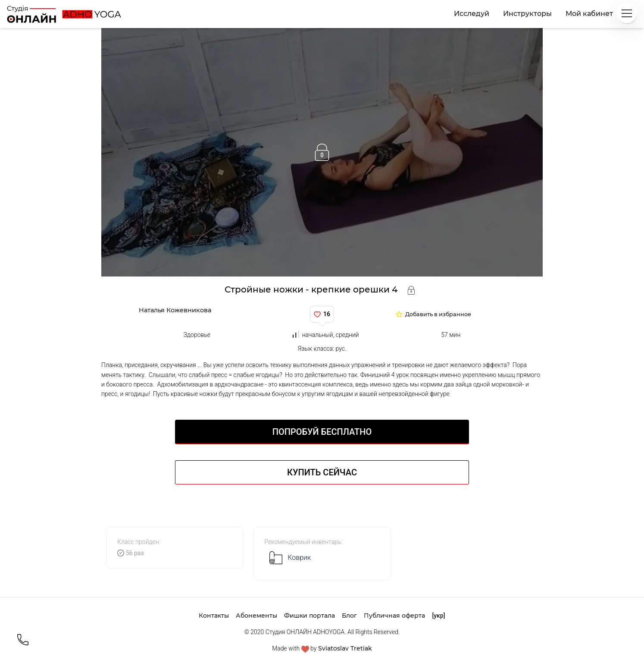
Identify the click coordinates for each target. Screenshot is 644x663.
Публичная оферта (394, 616)
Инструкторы (527, 14)
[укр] (438, 616)
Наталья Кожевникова (175, 310)
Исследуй (472, 14)
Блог (349, 616)
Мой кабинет (589, 14)
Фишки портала (309, 616)
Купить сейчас (322, 472)
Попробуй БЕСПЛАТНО (322, 432)
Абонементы (256, 616)
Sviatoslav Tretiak (345, 648)
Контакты (214, 616)
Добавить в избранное (438, 315)
